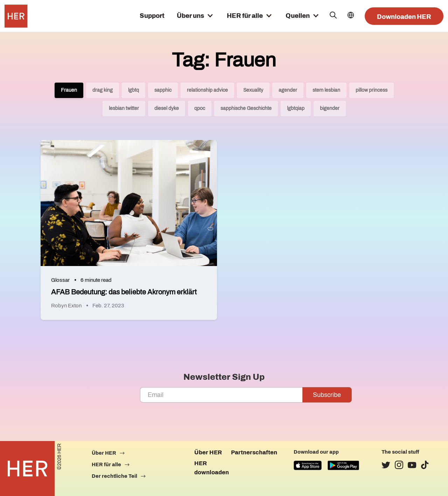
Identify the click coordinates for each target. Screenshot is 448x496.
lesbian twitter (124, 108)
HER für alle (245, 16)
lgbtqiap (296, 108)
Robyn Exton (66, 306)
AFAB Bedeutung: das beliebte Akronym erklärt (124, 292)
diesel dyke (167, 108)
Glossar (60, 280)
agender (288, 90)
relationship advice (207, 90)
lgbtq (134, 90)
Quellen (298, 16)
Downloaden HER (404, 17)
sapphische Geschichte (246, 108)
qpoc (200, 108)
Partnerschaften (254, 452)
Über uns (190, 16)
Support (152, 16)
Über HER (208, 452)
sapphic (163, 90)
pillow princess (372, 90)
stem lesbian (326, 90)
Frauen (69, 90)
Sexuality (253, 90)
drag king (103, 90)
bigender (330, 108)
